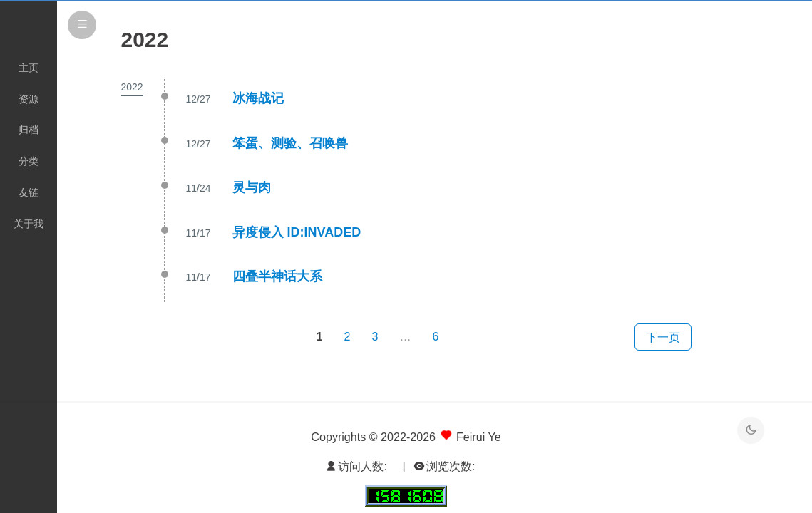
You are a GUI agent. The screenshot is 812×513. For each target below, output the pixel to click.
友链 (29, 192)
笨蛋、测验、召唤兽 (290, 143)
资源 (29, 99)
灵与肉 (252, 187)
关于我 (29, 224)
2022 (132, 87)
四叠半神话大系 (277, 276)
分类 (29, 161)
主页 (29, 68)
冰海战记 (258, 98)
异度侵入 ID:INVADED (297, 232)
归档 (29, 130)
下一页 (663, 337)
